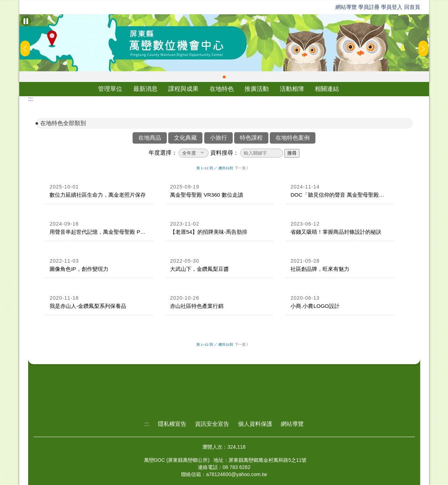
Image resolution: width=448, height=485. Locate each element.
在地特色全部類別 (63, 123)
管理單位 (110, 89)
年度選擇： (163, 153)
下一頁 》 (243, 168)
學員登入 (392, 7)
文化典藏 (185, 138)
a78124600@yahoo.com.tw (236, 474)
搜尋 (292, 153)
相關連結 (327, 89)
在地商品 (150, 138)
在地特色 (222, 89)
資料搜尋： (225, 153)
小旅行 (218, 138)
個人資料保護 (255, 424)
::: (30, 99)
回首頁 (412, 7)
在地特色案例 (293, 138)
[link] (99, 192)
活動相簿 (292, 89)
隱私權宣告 (172, 424)
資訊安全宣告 (212, 424)
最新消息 (145, 89)
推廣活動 (257, 89)
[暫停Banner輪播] (26, 21)
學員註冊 (369, 7)
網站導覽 (346, 7)
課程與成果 (183, 89)
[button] (224, 77)
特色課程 (251, 138)
